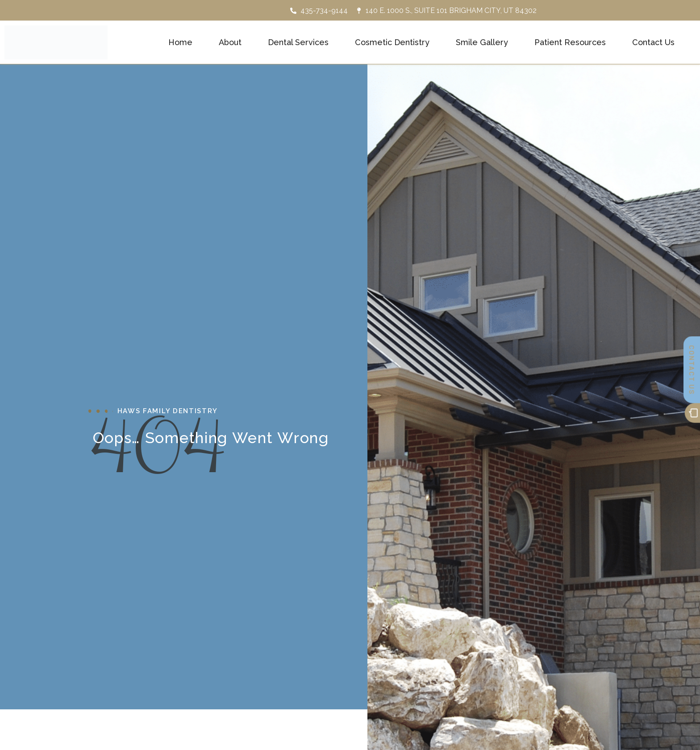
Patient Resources (570, 42)
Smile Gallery (482, 42)
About (230, 42)
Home (180, 42)
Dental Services (298, 42)
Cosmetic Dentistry (392, 42)
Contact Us (653, 42)
